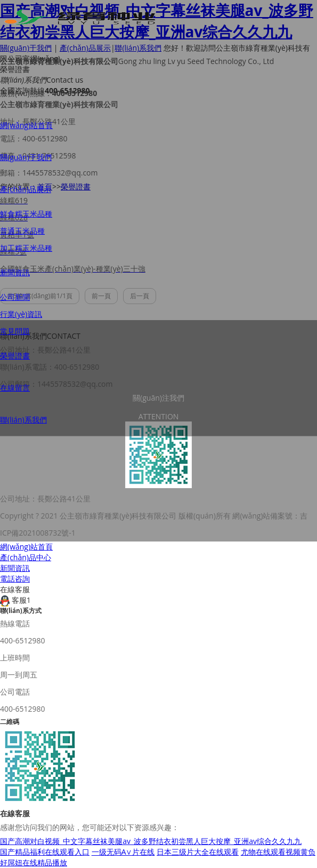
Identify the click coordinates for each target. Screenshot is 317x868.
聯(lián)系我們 (23, 420)
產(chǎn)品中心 (26, 557)
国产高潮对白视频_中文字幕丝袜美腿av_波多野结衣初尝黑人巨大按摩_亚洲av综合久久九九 (151, 841)
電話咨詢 (15, 579)
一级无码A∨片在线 (123, 852)
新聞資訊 (15, 272)
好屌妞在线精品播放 (34, 862)
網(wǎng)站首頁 (26, 125)
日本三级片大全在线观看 (198, 852)
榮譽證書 (15, 356)
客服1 (15, 600)
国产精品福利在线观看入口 (45, 852)
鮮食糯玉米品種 (26, 214)
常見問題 (15, 331)
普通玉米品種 (22, 231)
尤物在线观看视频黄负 (278, 852)
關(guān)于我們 (26, 157)
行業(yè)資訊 (21, 314)
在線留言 (15, 388)
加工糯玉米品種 (26, 248)
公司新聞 (15, 297)
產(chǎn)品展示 (26, 189)
